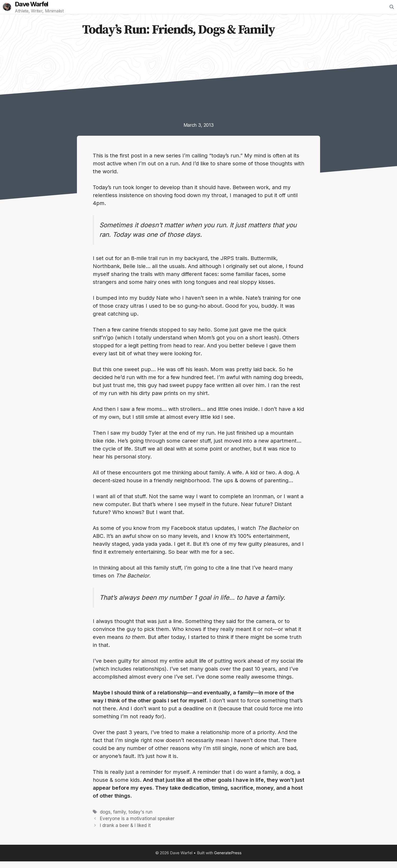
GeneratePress (228, 859)
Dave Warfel (38, 8)
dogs (105, 819)
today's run (140, 819)
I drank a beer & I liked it (125, 832)
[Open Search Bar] (392, 10)
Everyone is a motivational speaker (137, 825)
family (119, 819)
